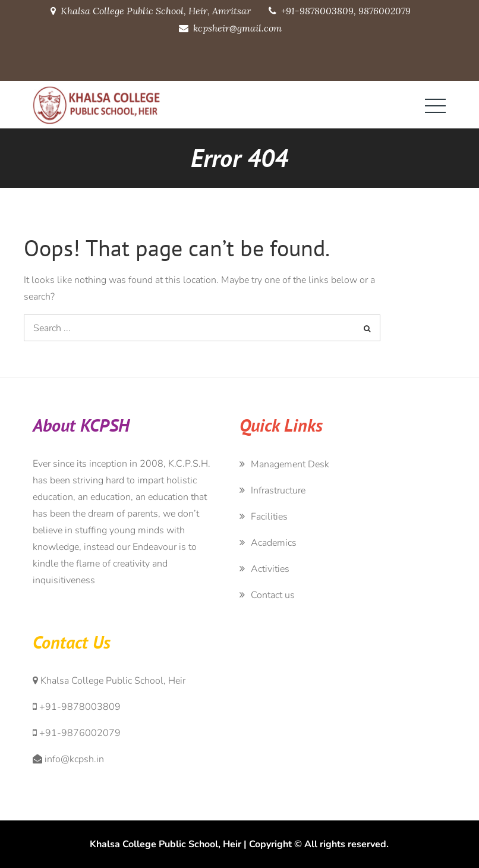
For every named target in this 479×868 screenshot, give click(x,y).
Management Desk (290, 464)
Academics (274, 543)
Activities (270, 569)
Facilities (269, 517)
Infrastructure (278, 490)
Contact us (273, 595)
